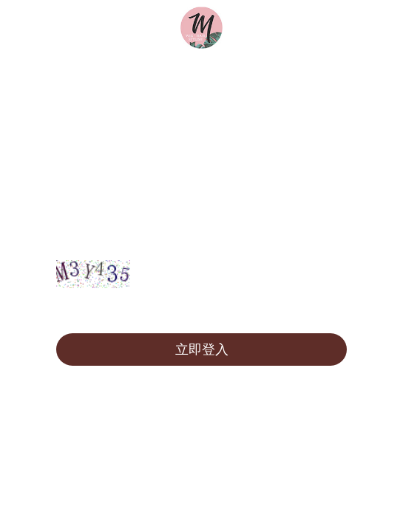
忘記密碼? (316, 311)
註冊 (74, 311)
